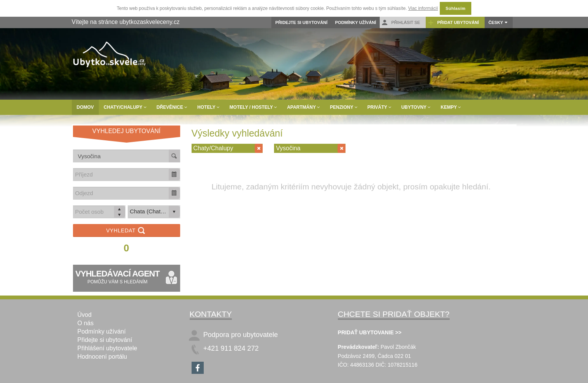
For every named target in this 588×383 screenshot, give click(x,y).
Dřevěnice (172, 107)
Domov (85, 107)
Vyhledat (126, 231)
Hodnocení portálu (102, 357)
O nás (86, 323)
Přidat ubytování (453, 23)
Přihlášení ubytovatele (107, 348)
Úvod (85, 315)
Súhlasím (455, 8)
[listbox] (154, 212)
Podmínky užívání (356, 22)
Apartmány (304, 107)
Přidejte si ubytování (301, 22)
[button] (174, 174)
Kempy (451, 107)
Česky (496, 22)
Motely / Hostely (253, 107)
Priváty (380, 107)
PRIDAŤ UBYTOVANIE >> (370, 332)
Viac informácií (423, 8)
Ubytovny (416, 107)
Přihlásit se (401, 23)
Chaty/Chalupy (125, 107)
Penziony (344, 107)
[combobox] (121, 174)
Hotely (208, 107)
